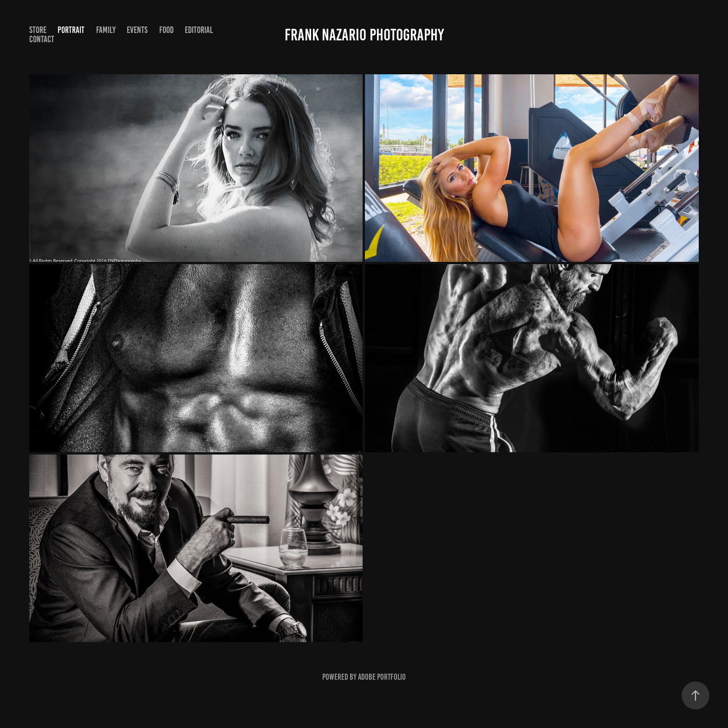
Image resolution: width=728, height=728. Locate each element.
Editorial (199, 30)
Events (137, 30)
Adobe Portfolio (382, 677)
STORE (38, 30)
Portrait (71, 30)
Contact (42, 39)
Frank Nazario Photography (364, 35)
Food (166, 30)
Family (106, 30)
